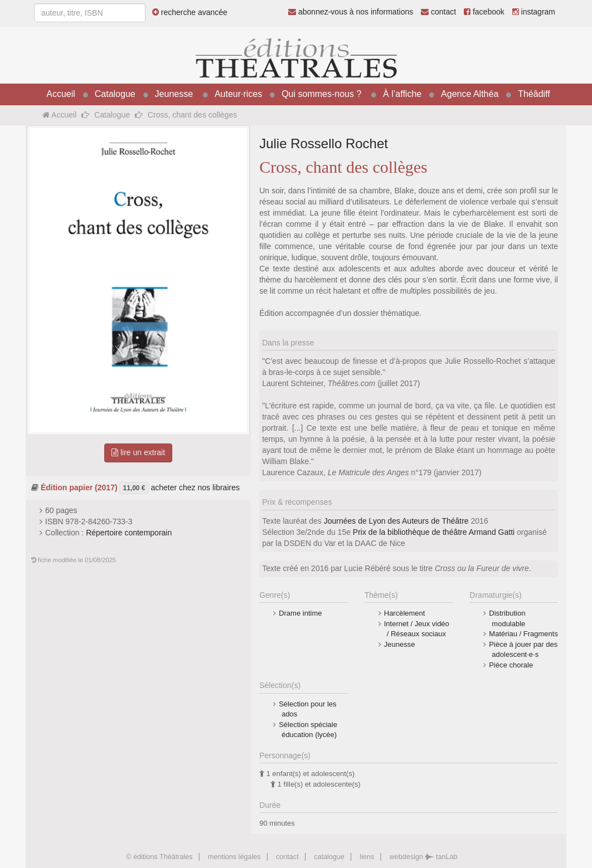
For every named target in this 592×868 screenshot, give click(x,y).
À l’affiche (402, 94)
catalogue (329, 857)
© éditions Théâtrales (159, 857)
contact (438, 12)
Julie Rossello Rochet (324, 143)
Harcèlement (405, 613)
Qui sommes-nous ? (321, 94)
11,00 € (134, 488)
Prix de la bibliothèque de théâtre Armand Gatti (434, 532)
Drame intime (300, 613)
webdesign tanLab (424, 857)
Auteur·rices (238, 94)
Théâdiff (534, 94)
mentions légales (234, 857)
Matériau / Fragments (523, 634)
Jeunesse (174, 94)
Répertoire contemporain (129, 533)
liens (367, 857)
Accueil (61, 94)
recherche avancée (190, 12)
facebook (484, 12)
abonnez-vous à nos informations (351, 12)
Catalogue (115, 94)
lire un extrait (138, 452)
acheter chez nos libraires (195, 487)
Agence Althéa (470, 94)
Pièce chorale (511, 665)
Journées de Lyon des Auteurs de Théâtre (396, 521)
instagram (534, 12)
